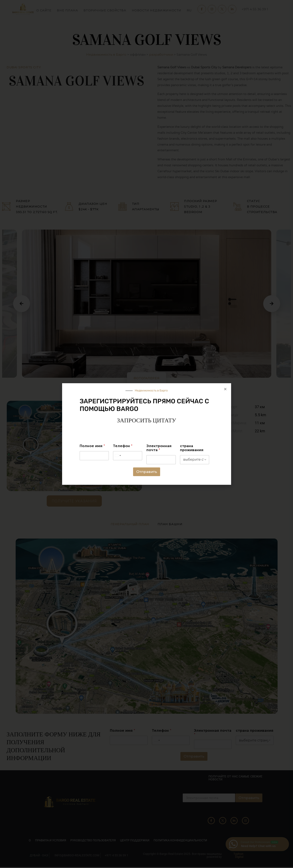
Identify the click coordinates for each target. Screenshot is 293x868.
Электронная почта (159, 448)
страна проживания (192, 448)
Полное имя (92, 446)
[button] (225, 389)
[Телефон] (128, 456)
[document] (146, 434)
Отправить (147, 472)
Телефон (123, 446)
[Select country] (118, 456)
